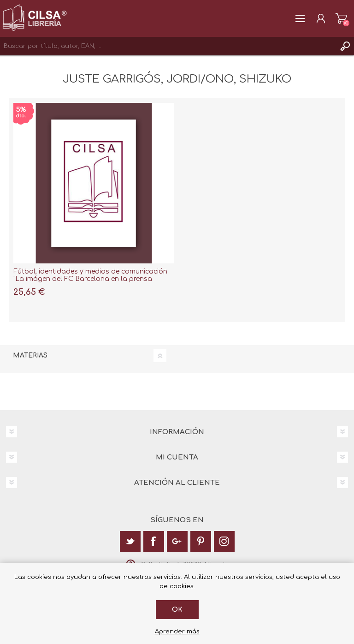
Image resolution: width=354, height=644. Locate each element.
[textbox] (168, 46)
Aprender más (177, 632)
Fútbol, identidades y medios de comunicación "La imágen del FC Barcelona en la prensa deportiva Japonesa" (90, 279)
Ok (177, 610)
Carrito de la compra (341, 18)
